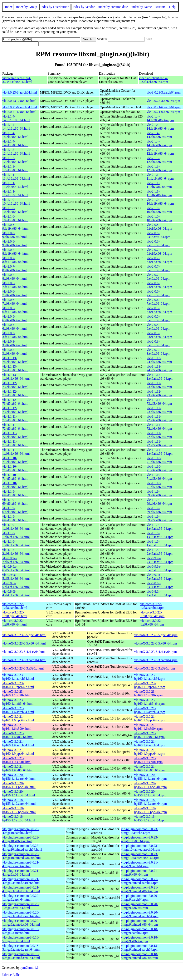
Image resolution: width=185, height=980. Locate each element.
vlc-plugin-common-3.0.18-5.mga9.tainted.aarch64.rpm (140, 948)
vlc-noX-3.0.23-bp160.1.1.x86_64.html (18, 702)
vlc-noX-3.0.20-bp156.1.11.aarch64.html (19, 777)
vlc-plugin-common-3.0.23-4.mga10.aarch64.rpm (140, 831)
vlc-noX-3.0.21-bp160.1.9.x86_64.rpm (150, 768)
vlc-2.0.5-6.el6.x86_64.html (14, 318)
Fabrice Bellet (11, 975)
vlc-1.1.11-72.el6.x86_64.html (15, 418)
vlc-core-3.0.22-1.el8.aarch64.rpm (152, 606)
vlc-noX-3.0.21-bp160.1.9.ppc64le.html (18, 752)
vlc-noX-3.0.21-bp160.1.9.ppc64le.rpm (150, 752)
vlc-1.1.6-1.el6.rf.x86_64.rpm (160, 543)
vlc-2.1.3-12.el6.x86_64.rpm (159, 160)
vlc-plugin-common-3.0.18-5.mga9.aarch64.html (21, 931)
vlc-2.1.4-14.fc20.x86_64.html (16, 118)
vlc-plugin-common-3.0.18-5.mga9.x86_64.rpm (140, 939)
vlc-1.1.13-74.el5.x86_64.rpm (159, 360)
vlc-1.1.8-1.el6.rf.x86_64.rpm (160, 535)
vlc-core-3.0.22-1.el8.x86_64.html (14, 623)
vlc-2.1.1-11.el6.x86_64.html (15, 185)
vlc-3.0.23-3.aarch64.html (20, 92)
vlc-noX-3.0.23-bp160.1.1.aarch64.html (18, 677)
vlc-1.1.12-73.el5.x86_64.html (15, 402)
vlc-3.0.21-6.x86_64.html (19, 112)
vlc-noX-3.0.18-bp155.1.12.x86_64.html (19, 818)
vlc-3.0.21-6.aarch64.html (20, 107)
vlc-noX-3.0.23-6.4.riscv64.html (24, 652)
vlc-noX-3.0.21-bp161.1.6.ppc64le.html (18, 718)
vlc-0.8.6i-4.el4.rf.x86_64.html (16, 593)
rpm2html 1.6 (30, 968)
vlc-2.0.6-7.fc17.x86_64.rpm (159, 285)
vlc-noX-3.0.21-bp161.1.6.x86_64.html (18, 735)
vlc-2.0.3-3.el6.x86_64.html (14, 343)
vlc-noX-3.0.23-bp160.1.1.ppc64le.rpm (150, 685)
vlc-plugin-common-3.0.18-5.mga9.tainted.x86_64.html (21, 956)
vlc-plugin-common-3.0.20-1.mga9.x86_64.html (21, 906)
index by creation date (113, 7)
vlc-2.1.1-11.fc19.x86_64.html (16, 177)
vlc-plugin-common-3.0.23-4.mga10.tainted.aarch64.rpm (141, 848)
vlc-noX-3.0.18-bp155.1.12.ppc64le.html (19, 810)
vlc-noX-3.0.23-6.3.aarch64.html (24, 660)
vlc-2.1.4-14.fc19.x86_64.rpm (160, 127)
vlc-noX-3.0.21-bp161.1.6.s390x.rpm (149, 727)
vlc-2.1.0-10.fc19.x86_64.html (16, 202)
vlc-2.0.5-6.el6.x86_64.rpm (158, 318)
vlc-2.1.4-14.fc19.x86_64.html (16, 127)
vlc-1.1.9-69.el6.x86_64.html (15, 493)
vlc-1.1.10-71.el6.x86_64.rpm (159, 460)
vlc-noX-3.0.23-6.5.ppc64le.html (24, 635)
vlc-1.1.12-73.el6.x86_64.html (15, 385)
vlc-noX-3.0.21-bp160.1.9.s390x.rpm (149, 760)
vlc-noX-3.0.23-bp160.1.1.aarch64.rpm (150, 677)
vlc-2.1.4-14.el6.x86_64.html (15, 135)
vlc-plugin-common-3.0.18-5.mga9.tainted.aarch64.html (21, 948)
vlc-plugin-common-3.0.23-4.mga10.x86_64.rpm (140, 839)
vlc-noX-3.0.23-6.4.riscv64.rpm (156, 652)
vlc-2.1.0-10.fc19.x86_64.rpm (160, 202)
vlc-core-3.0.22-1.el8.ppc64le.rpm (152, 614)
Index (9, 7)
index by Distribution (55, 7)
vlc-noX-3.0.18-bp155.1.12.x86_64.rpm (150, 818)
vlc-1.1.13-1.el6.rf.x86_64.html (16, 377)
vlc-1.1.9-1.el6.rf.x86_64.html (16, 527)
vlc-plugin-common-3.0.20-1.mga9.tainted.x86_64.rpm (140, 923)
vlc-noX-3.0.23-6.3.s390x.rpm (155, 668)
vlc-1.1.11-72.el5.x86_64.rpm (159, 435)
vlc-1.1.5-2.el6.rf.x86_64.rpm (160, 552)
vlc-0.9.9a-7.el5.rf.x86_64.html (16, 560)
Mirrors (160, 7)
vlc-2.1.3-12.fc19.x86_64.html (16, 152)
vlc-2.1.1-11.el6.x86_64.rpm (159, 185)
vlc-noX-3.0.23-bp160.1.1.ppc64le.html (18, 685)
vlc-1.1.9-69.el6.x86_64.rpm (159, 493)
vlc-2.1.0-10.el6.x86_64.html (15, 210)
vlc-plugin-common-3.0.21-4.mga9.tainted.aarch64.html (21, 881)
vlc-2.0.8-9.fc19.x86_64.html (15, 227)
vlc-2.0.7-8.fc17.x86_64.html (15, 260)
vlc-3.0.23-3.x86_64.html (19, 101)
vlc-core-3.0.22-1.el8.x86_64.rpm (152, 623)
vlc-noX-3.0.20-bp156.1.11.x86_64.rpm (150, 793)
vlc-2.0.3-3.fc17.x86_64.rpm (159, 335)
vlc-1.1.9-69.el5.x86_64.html (15, 510)
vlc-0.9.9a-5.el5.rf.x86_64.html (16, 577)
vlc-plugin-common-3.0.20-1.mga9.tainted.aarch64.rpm (140, 914)
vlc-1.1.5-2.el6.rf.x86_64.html (16, 552)
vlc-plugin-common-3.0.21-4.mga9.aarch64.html (21, 864)
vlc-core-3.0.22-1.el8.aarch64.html (15, 606)
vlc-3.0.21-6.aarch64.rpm (164, 107)
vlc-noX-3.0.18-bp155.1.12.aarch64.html (19, 802)
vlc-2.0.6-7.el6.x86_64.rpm (158, 293)
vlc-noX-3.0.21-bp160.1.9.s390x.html (17, 760)
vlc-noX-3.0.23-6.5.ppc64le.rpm (156, 635)
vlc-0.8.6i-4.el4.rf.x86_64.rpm (160, 593)
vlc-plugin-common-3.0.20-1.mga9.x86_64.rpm (140, 906)
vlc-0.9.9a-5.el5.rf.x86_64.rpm (160, 577)
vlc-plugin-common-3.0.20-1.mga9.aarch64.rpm (140, 898)
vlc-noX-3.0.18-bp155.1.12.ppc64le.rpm (151, 810)
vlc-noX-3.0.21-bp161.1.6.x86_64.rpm (150, 735)
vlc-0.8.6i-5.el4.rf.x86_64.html (16, 585)
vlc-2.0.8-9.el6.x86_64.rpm (158, 235)
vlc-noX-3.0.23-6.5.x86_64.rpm (156, 643)
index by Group (26, 7)
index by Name (142, 7)
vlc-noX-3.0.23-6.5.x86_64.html (24, 643)
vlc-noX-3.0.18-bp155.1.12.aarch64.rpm (151, 802)
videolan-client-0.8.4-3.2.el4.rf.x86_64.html (17, 80)
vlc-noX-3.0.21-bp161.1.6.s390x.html (17, 727)
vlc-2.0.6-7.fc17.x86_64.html (15, 285)
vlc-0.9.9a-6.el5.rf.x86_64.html (16, 568)
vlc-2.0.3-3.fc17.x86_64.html (15, 335)
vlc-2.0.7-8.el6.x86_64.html (14, 268)
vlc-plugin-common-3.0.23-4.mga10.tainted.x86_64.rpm (140, 856)
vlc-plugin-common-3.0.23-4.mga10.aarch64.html (21, 831)
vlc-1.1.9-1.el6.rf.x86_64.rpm (160, 527)
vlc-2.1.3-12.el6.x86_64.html (15, 160)
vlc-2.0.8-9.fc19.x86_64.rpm (159, 227)
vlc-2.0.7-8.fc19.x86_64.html (15, 252)
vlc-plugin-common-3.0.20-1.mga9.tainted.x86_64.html (21, 923)
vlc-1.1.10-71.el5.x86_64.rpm (159, 477)
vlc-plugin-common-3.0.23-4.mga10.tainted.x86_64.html (22, 856)
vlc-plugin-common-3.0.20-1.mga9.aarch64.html (21, 898)
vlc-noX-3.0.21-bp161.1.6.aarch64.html (18, 710)
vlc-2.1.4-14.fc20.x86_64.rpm (160, 118)
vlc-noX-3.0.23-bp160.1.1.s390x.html (17, 693)
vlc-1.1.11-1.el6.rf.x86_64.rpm (160, 452)
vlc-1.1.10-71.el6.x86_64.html (15, 460)
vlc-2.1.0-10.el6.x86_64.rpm (159, 210)
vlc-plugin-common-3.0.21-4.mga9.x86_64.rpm (140, 873)
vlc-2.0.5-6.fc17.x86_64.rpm (159, 310)
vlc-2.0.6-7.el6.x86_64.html (14, 293)
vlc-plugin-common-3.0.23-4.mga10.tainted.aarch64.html (22, 848)
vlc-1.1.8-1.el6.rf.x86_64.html (16, 535)
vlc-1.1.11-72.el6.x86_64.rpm (159, 418)
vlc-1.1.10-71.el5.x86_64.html (15, 477)
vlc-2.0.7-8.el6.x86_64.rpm (158, 268)
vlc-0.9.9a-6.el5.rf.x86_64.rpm (160, 568)
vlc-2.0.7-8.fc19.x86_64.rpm (159, 252)
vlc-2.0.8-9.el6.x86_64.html (14, 235)
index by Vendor (84, 7)
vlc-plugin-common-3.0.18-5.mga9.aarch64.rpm (140, 931)
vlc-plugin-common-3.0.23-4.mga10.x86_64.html (21, 839)
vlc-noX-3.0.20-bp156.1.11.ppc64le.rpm (151, 785)
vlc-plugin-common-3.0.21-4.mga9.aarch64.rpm (140, 864)
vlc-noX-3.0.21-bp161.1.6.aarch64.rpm (150, 710)
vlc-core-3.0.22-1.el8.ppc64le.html (15, 614)
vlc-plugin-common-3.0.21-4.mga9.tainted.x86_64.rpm (140, 889)
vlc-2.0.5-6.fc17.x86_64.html (15, 310)
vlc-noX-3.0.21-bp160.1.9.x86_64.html (18, 768)
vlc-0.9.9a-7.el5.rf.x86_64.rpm (160, 560)
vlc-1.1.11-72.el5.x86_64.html (15, 435)
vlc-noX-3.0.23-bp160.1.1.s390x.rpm (149, 693)
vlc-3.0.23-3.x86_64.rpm (163, 101)
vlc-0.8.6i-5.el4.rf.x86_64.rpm (160, 585)
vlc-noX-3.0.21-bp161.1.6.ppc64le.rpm (150, 718)
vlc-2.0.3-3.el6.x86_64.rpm (158, 343)
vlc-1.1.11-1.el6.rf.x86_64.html (16, 452)
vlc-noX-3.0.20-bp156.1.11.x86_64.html (19, 793)
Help (172, 7)
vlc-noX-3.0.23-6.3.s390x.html (23, 668)
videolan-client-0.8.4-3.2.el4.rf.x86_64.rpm (154, 80)
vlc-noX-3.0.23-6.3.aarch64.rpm (156, 660)
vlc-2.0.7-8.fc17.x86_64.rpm (159, 260)
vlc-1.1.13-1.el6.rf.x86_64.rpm (160, 377)
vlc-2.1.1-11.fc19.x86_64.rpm (160, 177)
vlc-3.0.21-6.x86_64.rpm (163, 112)
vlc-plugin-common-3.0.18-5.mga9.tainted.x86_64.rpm (140, 956)
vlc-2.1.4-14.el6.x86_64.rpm (159, 135)
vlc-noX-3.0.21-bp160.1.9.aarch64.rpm (150, 743)
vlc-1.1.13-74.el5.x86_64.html (15, 360)
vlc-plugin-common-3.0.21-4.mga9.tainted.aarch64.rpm (140, 881)
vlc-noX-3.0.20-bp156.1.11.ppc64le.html (19, 785)
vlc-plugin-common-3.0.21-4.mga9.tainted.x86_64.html (21, 889)
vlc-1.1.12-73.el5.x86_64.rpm (159, 402)
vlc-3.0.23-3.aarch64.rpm (164, 92)
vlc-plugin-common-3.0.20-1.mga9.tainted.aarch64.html (21, 914)
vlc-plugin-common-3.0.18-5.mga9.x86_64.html (21, 939)
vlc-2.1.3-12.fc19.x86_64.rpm (160, 152)
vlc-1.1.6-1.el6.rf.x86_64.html (16, 543)
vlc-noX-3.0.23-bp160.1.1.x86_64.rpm (150, 702)
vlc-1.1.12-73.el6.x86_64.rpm (159, 385)
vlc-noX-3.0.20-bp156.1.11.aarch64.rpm (151, 777)
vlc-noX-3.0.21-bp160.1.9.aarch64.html (18, 743)
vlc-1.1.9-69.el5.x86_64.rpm (159, 510)
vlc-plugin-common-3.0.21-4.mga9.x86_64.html (21, 873)
